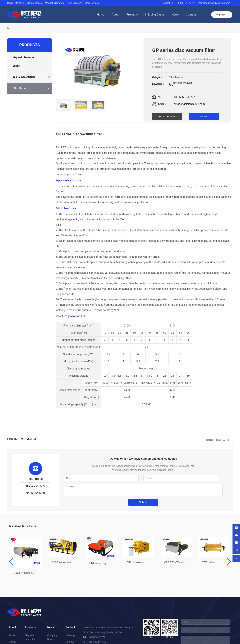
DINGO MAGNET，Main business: (25, 3)
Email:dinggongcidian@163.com (213, 3)
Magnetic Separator (55, 3)
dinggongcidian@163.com (189, 104)
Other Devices (92, 3)
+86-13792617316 (35, 493)
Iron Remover (75, 3)
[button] (11, 562)
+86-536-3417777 (184, 97)
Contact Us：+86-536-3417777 (178, 3)
